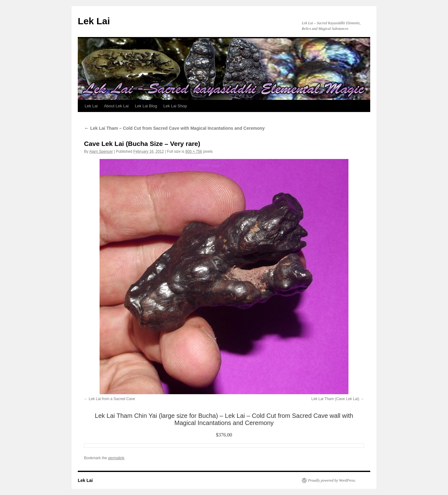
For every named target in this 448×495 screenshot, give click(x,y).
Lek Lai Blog (146, 106)
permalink (116, 458)
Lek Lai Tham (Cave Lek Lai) (335, 399)
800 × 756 (194, 152)
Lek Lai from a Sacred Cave (112, 399)
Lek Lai (94, 21)
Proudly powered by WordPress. (332, 480)
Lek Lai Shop (175, 106)
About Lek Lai (116, 106)
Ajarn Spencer (101, 152)
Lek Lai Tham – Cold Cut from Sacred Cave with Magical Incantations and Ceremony (174, 128)
